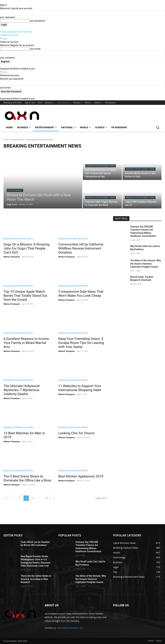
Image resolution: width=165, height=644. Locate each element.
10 (46, 498)
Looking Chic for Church (76, 433)
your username (7, 17)
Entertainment (18, 140)
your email (35, 49)
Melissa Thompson (12, 257)
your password (37, 21)
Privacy (4, 38)
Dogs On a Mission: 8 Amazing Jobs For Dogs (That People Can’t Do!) (27, 248)
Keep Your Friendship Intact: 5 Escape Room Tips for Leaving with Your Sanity (81, 343)
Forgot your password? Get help (16, 32)
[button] (158, 127)
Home (6, 140)
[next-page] (53, 498)
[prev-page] (6, 498)
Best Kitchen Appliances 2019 (81, 476)
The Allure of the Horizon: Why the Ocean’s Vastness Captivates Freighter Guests (146, 264)
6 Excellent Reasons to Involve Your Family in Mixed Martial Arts (26, 343)
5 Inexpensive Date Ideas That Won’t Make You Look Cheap (81, 294)
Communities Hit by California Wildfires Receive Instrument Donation (81, 248)
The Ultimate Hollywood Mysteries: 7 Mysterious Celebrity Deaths (22, 390)
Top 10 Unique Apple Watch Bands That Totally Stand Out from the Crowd (25, 296)
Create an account (9, 35)
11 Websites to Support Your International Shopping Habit (80, 388)
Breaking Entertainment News (101, 166)
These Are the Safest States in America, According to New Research (36, 579)
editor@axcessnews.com (70, 628)
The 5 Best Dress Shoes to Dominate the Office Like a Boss (27, 478)
